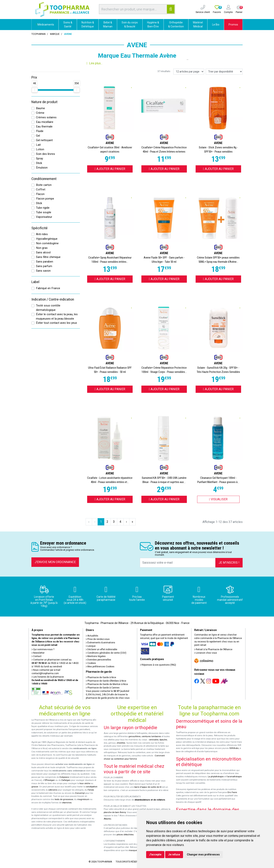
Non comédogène (47, 243)
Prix (34, 77)
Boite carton (44, 185)
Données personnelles (98, 660)
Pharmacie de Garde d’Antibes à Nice (106, 681)
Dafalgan (66, 780)
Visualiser (218, 499)
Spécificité (39, 228)
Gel (38, 136)
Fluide (40, 131)
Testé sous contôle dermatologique (48, 308)
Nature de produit (44, 102)
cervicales (154, 740)
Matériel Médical (198, 24)
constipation (92, 787)
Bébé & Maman (108, 24)
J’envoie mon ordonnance (55, 562)
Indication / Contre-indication (53, 299)
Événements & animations (100, 643)
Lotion (40, 149)
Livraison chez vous (206, 653)
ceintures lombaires (151, 736)
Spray (39, 158)
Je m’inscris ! (229, 563)
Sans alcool (43, 252)
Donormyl (80, 793)
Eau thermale (44, 127)
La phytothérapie (216, 777)
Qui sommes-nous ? (43, 649)
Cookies (91, 663)
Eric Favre (232, 792)
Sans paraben (45, 262)
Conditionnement (44, 179)
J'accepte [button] (155, 854)
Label (35, 282)
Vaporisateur (44, 217)
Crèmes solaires (46, 117)
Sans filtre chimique (48, 257)
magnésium (83, 799)
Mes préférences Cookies (100, 667)
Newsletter (38, 653)
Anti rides (42, 234)
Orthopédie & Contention (176, 24)
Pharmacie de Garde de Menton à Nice (107, 684)
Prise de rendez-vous (98, 639)
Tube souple (44, 212)
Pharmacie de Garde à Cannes (103, 688)
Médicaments (45, 25)
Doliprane (64, 777)
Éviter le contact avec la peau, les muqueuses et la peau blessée (57, 316)
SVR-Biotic (234, 748)
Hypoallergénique (47, 239)
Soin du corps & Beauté (130, 24)
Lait (38, 145)
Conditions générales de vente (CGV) (106, 653)
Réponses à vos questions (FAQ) (158, 665)
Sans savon (43, 271)
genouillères (135, 736)
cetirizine (53, 790)
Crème (40, 113)
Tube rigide (43, 208)
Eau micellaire (45, 122)
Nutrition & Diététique (88, 24)
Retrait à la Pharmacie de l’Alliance (213, 649)
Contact (37, 656)
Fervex (91, 790)
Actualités (92, 636)
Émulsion (42, 168)
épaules (163, 740)
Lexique (91, 646)
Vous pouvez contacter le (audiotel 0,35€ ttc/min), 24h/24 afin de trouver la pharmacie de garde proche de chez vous (108, 695)
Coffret (41, 189)
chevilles (121, 743)
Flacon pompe (45, 199)
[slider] (35, 90)
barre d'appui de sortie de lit (148, 787)
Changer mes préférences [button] (203, 854)
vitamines (67, 803)
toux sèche (85, 783)
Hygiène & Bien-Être (153, 24)
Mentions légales (96, 656)
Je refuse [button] (174, 854)
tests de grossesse (64, 799)
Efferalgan (50, 780)
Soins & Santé (68, 24)
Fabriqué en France (48, 288)
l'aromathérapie (234, 777)
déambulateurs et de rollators (150, 800)
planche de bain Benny (115, 812)
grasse (35, 787)
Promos (233, 25)
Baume (40, 108)
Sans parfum (44, 266)
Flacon (40, 194)
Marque (55, 34)
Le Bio (216, 25)
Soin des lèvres (45, 154)
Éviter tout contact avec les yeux (57, 323)
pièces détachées (125, 835)
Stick (39, 163)
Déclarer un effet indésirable (102, 649)
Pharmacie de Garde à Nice (101, 677)
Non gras (42, 248)
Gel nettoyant (44, 140)
